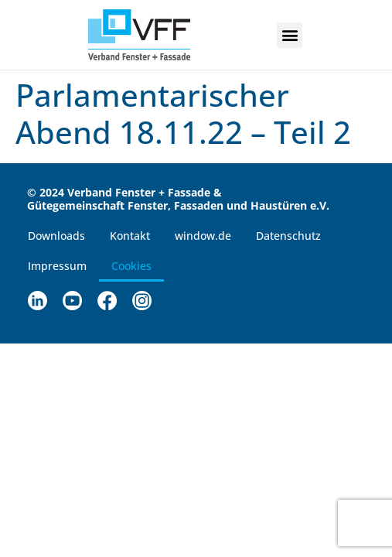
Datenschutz (288, 236)
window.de (203, 236)
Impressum (57, 266)
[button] (290, 35)
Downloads (56, 236)
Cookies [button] (131, 266)
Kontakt (130, 236)
